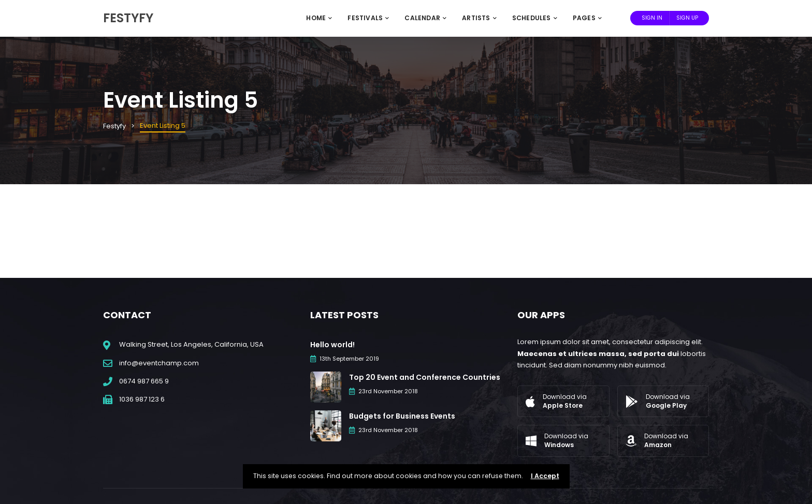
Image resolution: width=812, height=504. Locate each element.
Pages (587, 18)
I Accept (545, 476)
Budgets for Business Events (402, 416)
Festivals (368, 18)
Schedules (535, 18)
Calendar (425, 18)
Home (319, 18)
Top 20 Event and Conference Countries (425, 377)
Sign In (652, 18)
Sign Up (687, 18)
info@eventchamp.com (159, 363)
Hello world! (332, 345)
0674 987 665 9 (144, 381)
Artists (479, 18)
